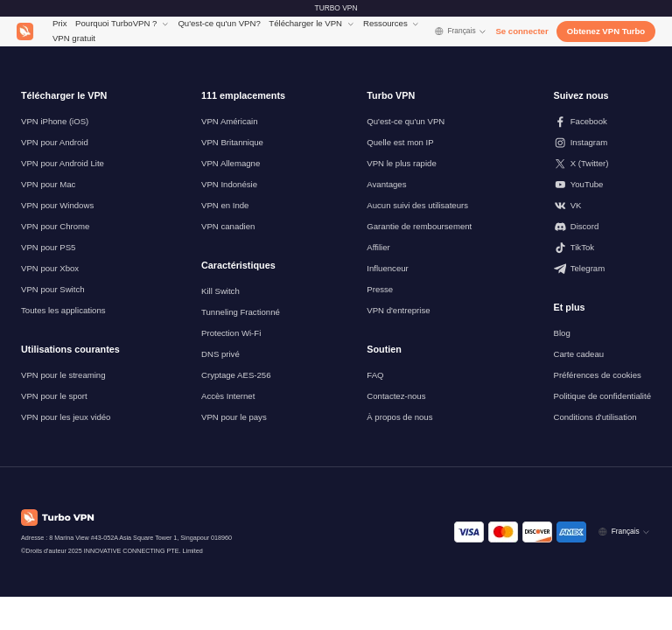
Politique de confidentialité (602, 396)
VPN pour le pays (234, 417)
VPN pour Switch (53, 289)
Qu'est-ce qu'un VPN (406, 121)
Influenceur (387, 268)
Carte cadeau (579, 354)
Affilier (378, 247)
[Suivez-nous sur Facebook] (602, 122)
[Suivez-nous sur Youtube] (602, 185)
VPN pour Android (55, 142)
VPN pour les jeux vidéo (66, 417)
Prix (60, 23)
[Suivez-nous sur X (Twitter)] (602, 164)
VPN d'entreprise (398, 310)
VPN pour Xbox (50, 268)
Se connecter (521, 31)
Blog (562, 333)
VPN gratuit (74, 38)
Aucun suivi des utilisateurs (417, 205)
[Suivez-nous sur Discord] (602, 227)
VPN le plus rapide (401, 163)
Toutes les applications (63, 310)
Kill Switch (220, 291)
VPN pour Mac (48, 184)
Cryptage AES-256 (236, 375)
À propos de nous (399, 417)
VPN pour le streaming (63, 375)
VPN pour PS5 (48, 247)
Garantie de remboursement (419, 226)
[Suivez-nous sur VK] (602, 206)
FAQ (375, 375)
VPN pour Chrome (55, 226)
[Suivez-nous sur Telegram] (602, 269)
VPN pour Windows (57, 205)
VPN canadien (228, 226)
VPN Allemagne (231, 163)
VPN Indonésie (229, 184)
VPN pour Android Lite (63, 163)
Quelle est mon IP (400, 142)
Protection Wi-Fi (231, 333)
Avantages (386, 184)
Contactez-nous (396, 396)
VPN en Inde (225, 205)
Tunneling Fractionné (241, 312)
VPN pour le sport (54, 396)
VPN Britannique (232, 142)
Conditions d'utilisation (595, 417)
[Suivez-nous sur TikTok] (602, 248)
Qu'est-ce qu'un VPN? (219, 23)
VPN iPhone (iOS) (55, 121)
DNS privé (220, 354)
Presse (380, 289)
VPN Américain (230, 121)
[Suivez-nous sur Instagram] (602, 143)
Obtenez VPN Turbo (606, 31)
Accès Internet (228, 396)
